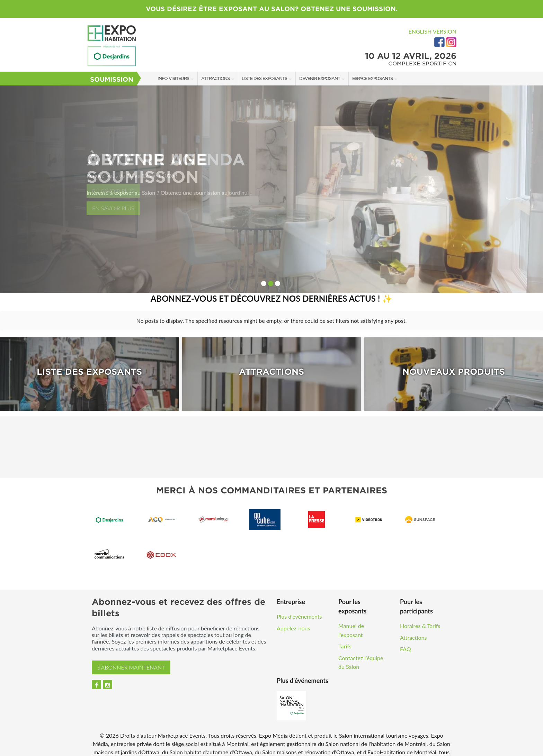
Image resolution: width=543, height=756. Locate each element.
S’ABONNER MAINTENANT (131, 662)
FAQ (405, 643)
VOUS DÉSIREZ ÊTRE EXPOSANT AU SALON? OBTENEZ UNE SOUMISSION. (272, 9)
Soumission (112, 79)
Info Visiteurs (173, 78)
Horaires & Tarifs (420, 620)
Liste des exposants (264, 78)
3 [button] (278, 284)
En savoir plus (113, 208)
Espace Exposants (372, 78)
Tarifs (345, 641)
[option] (271, 189)
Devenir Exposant (320, 78)
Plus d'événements (299, 611)
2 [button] (271, 284)
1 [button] (264, 284)
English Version (432, 31)
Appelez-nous (293, 623)
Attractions (215, 78)
